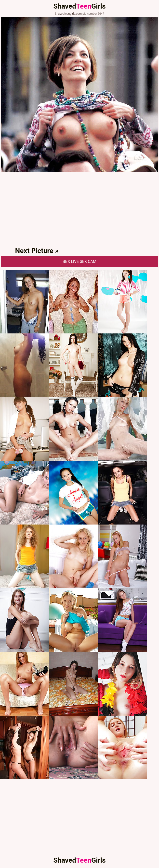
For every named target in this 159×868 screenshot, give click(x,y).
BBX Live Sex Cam (79, 262)
